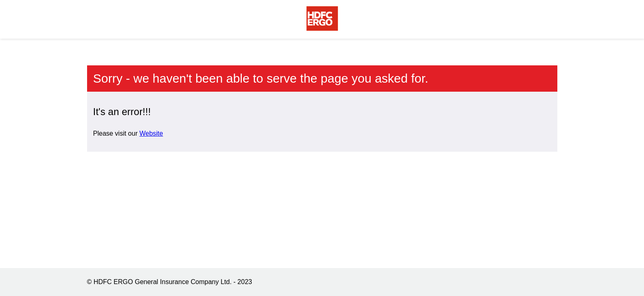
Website (151, 133)
